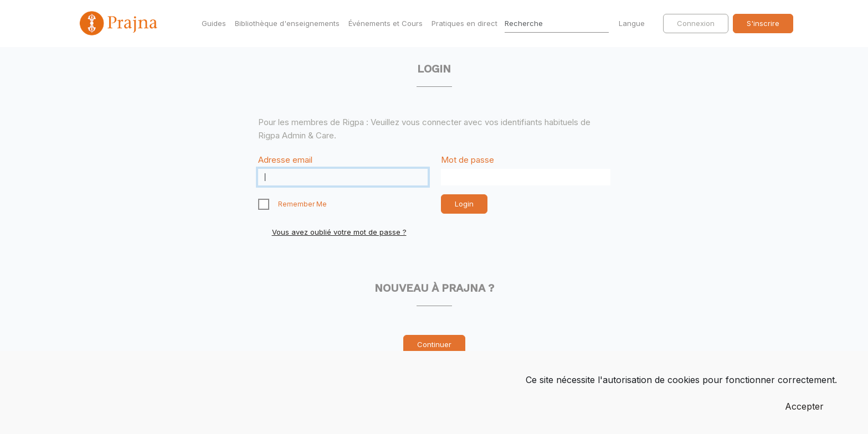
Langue (633, 23)
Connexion (696, 23)
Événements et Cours (386, 23)
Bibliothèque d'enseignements (287, 23)
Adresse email (285, 160)
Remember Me (302, 204)
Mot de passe (468, 160)
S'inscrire (763, 23)
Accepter (804, 406)
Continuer (434, 344)
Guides (214, 23)
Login (464, 204)
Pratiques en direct (464, 23)
